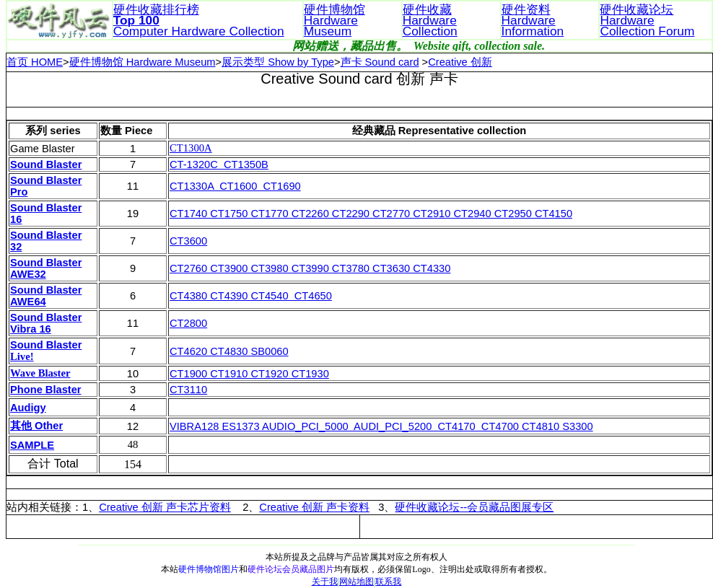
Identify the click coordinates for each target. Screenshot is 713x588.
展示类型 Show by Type (278, 62)
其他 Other (36, 426)
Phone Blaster (46, 390)
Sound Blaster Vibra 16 (46, 323)
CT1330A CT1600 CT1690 (235, 186)
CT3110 (188, 390)
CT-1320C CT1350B (219, 164)
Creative (119, 507)
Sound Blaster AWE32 (46, 268)
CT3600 (188, 241)
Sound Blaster (46, 164)
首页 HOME (35, 62)
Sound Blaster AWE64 (46, 296)
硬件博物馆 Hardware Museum (143, 62)
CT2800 (188, 323)
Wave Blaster (40, 373)
